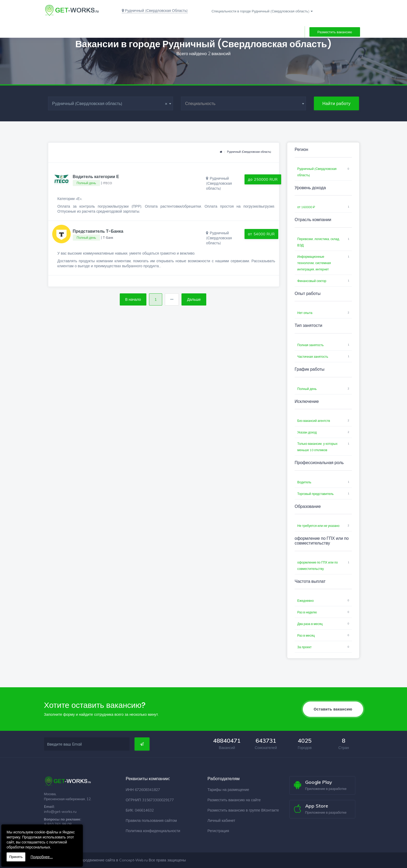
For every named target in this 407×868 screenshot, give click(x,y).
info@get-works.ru (60, 812)
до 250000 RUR (263, 179)
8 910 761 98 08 (58, 824)
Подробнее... (42, 857)
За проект (304, 647)
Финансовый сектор (312, 281)
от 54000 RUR (261, 234)
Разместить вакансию (335, 32)
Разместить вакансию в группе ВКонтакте (243, 810)
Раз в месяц (306, 635)
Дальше (194, 299)
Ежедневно (305, 601)
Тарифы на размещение (228, 790)
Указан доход (307, 432)
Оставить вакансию (333, 709)
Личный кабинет (221, 821)
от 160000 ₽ (306, 207)
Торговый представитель (315, 494)
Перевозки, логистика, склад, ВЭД (319, 242)
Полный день (307, 389)
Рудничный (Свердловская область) (249, 152)
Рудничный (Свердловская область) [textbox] (110, 103)
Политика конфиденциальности (153, 831)
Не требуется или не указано (318, 526)
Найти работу (336, 103)
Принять (16, 857)
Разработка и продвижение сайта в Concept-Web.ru (103, 860)
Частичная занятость (313, 357)
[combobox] (111, 103)
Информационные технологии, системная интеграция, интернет (314, 263)
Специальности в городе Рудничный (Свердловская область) (260, 11)
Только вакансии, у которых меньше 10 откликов (317, 447)
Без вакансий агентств (314, 421)
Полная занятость (310, 345)
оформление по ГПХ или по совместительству (318, 566)
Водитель (304, 482)
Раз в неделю (307, 612)
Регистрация (218, 831)
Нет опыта (305, 313)
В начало (133, 299)
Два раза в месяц (310, 624)
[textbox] (243, 103)
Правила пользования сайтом (151, 821)
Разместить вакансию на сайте (234, 800)
